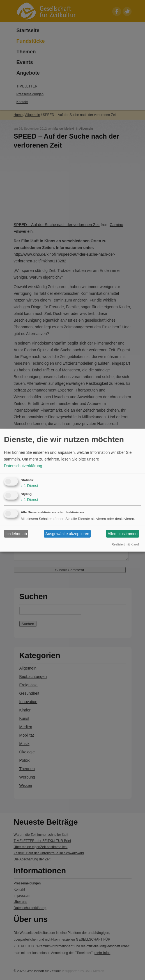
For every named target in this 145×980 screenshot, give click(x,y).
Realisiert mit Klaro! (125, 544)
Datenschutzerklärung (23, 466)
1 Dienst (29, 486)
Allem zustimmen (123, 534)
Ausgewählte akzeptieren (67, 534)
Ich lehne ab (16, 534)
